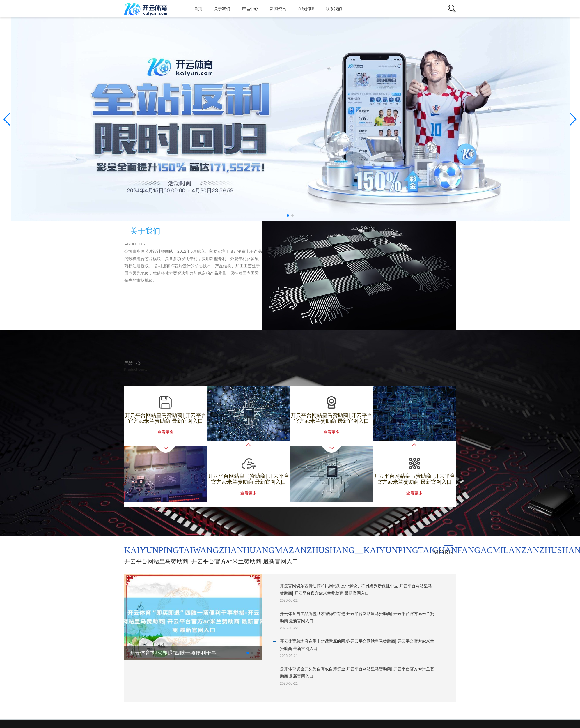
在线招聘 (306, 9)
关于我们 (222, 9)
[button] (573, 119)
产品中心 (250, 9)
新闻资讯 (278, 9)
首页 (198, 9)
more (443, 552)
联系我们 (334, 9)
